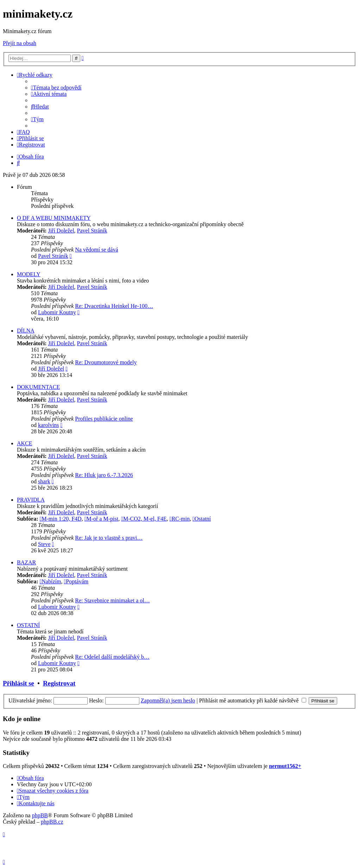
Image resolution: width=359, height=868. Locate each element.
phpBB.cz (52, 822)
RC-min (180, 519)
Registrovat (59, 683)
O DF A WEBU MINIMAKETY (54, 218)
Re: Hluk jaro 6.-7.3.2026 (104, 475)
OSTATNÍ (28, 625)
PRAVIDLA (31, 500)
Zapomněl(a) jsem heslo (168, 700)
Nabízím (50, 581)
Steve (44, 544)
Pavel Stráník (92, 231)
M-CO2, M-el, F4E (144, 519)
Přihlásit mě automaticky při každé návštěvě (253, 700)
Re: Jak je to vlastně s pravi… (109, 538)
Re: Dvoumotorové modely (106, 362)
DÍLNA (26, 331)
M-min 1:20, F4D (60, 519)
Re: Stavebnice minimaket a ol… (112, 600)
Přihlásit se (18, 683)
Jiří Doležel (61, 231)
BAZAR (26, 562)
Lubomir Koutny (57, 312)
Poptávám (76, 581)
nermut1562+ (285, 766)
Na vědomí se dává (96, 250)
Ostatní (202, 519)
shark (44, 481)
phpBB (40, 815)
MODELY (29, 274)
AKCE (25, 443)
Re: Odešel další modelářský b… (112, 657)
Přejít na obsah (20, 43)
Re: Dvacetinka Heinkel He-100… (114, 306)
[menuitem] (56, 88)
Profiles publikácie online (104, 419)
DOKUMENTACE (38, 387)
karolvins (49, 425)
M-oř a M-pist (102, 519)
